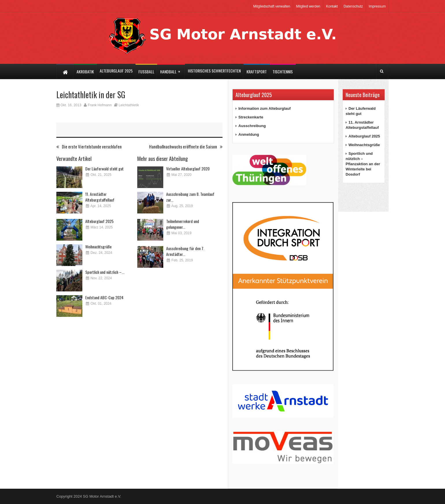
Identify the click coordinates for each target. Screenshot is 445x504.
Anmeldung (249, 134)
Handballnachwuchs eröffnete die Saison (186, 147)
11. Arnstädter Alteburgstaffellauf (100, 197)
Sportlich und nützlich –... (105, 272)
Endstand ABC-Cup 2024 (104, 297)
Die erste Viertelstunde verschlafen (89, 147)
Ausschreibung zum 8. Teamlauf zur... (190, 197)
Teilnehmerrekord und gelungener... (183, 224)
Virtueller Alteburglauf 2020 (188, 169)
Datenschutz (353, 6)
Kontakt (332, 6)
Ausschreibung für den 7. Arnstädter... (185, 251)
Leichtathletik (129, 105)
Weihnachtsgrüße (98, 247)
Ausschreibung (252, 126)
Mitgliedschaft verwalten (272, 6)
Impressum (377, 6)
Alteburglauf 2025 (99, 221)
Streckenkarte (251, 117)
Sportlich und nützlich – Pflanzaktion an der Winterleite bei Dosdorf (363, 164)
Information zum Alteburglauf (265, 108)
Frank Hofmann (100, 105)
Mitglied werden (308, 6)
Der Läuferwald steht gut (104, 169)
